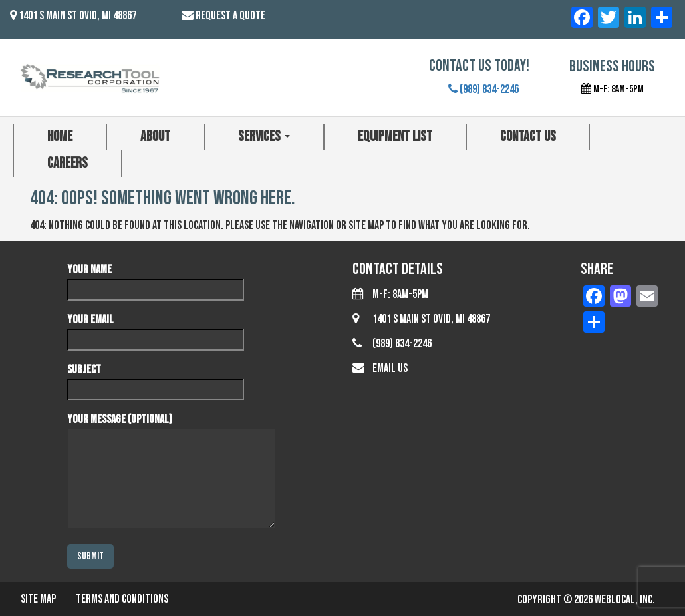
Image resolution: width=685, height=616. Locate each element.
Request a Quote (230, 16)
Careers (68, 163)
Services (264, 137)
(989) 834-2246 (483, 89)
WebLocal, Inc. (625, 600)
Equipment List (395, 137)
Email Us (390, 368)
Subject (156, 379)
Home (60, 137)
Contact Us (528, 137)
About (155, 137)
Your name (156, 279)
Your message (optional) (171, 472)
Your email (156, 329)
